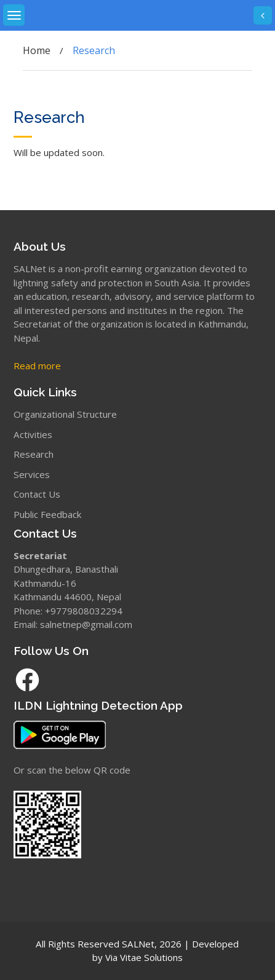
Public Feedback (47, 514)
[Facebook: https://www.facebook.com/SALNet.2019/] (137, 680)
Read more (37, 366)
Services (32, 474)
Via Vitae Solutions (144, 957)
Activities (33, 434)
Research (34, 454)
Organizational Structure (65, 414)
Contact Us (37, 494)
